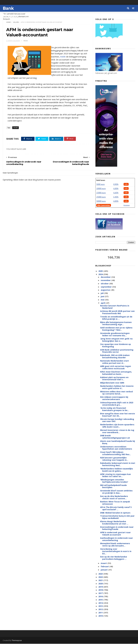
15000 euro (101, 193)
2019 (101, 587)
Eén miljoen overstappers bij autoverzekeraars (114, 398)
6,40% (116, 197)
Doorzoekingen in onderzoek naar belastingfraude (117, 528)
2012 (101, 609)
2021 (101, 580)
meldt (70, 57)
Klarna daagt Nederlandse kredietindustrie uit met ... (114, 523)
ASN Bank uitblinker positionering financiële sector (117, 351)
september (106, 287)
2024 (101, 274)
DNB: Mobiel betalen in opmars (115, 513)
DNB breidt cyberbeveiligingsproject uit (115, 437)
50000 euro (101, 201)
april (103, 303)
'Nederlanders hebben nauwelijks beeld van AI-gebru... (117, 470)
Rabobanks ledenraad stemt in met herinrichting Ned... (118, 464)
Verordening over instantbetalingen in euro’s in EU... (116, 551)
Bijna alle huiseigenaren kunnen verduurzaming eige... (116, 323)
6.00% (116, 189)
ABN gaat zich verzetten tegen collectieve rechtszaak (116, 367)
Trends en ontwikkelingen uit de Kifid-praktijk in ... (116, 318)
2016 (101, 597)
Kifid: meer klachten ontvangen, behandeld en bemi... (116, 373)
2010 (101, 616)
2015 (101, 600)
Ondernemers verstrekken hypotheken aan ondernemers (116, 448)
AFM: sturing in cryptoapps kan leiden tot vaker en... (115, 475)
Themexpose (17, 641)
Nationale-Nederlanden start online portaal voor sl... (115, 362)
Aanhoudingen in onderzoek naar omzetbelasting (117, 539)
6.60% (116, 193)
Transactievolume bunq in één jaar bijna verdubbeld (117, 517)
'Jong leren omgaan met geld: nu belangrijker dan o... (116, 340)
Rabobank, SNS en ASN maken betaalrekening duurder (115, 356)
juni (103, 297)
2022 (101, 577)
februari (105, 567)
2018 (101, 590)
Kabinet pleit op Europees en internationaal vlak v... (114, 379)
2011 (101, 613)
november (106, 280)
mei (103, 300)
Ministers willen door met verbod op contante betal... (116, 393)
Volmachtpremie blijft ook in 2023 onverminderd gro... (117, 404)
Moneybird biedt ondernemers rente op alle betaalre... (115, 545)
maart (104, 563)
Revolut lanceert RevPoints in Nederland (115, 307)
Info (126, 184)
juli (102, 293)
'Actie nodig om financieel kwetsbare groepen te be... (115, 409)
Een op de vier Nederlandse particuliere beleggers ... (114, 558)
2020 (101, 584)
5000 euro (100, 184)
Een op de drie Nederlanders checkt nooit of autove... (114, 497)
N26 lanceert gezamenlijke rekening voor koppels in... (114, 459)
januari (104, 570)
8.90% (116, 184)
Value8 (16, 22)
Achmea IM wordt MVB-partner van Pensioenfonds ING (117, 312)
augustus (106, 290)
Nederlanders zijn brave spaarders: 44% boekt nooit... (117, 426)
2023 (101, 574)
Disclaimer (127, 205)
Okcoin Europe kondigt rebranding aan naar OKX (117, 420)
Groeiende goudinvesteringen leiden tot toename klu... (115, 334)
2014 (101, 603)
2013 (101, 606)
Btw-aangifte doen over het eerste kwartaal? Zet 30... (118, 415)
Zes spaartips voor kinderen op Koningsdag (115, 345)
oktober (105, 284)
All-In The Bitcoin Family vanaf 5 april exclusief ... (116, 508)
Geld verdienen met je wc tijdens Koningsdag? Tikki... (116, 329)
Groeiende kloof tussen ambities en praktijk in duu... (116, 492)
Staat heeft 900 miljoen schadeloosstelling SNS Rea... (116, 453)
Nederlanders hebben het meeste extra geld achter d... (117, 387)
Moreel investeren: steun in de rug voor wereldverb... (117, 431)
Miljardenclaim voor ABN (112, 383)
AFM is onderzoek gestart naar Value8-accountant (115, 534)
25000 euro (101, 197)
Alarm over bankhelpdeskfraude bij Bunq (118, 442)
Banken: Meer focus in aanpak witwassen (115, 503)
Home (8, 22)
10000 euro (101, 189)
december (106, 277)
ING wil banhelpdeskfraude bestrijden (113, 486)
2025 (101, 271)
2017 (101, 593)
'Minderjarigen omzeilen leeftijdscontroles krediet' (114, 481)
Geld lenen (101, 180)
